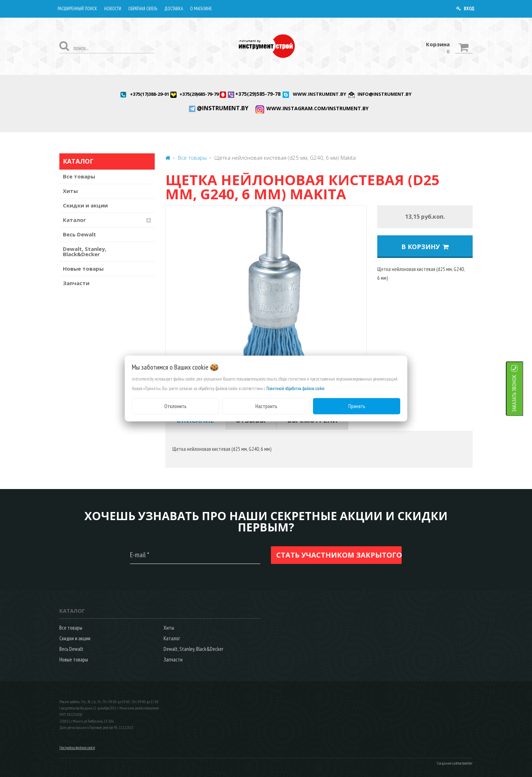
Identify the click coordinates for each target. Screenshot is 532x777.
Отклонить (175, 406)
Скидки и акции (85, 205)
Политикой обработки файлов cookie (295, 388)
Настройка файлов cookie (77, 748)
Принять (357, 406)
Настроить (266, 406)
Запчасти (76, 283)
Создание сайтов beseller (455, 763)
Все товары (79, 176)
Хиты (70, 191)
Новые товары (83, 269)
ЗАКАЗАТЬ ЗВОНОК (523, 393)
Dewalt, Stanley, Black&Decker (85, 251)
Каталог (74, 220)
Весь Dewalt (79, 234)
